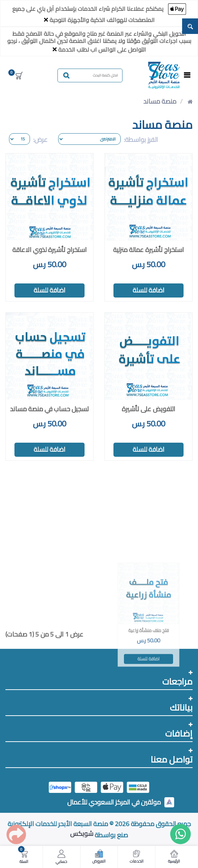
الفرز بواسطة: (141, 140)
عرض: (40, 140)
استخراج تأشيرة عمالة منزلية (148, 250)
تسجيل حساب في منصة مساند (49, 409)
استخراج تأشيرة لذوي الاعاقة (49, 250)
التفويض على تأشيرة (148, 409)
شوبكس (82, 834)
